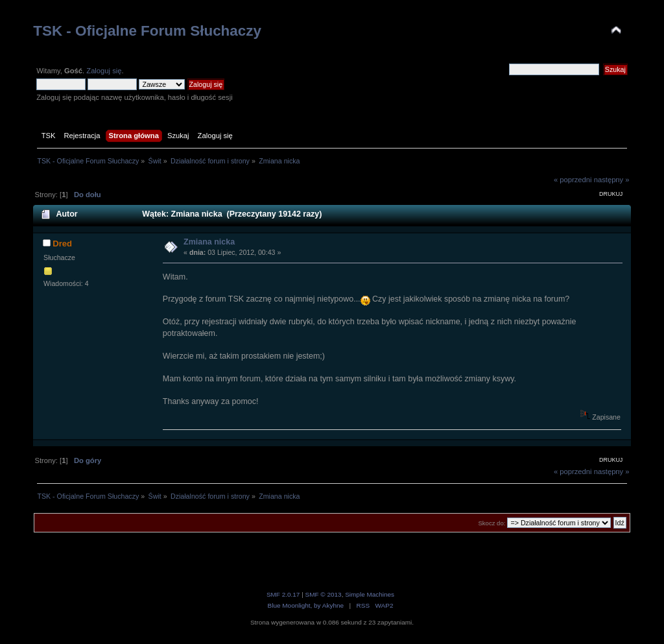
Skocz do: (492, 523)
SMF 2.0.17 (283, 594)
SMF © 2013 (324, 594)
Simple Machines (370, 594)
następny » (612, 180)
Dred (62, 244)
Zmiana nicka (209, 242)
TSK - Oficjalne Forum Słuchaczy (147, 31)
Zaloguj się (104, 71)
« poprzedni (573, 180)
